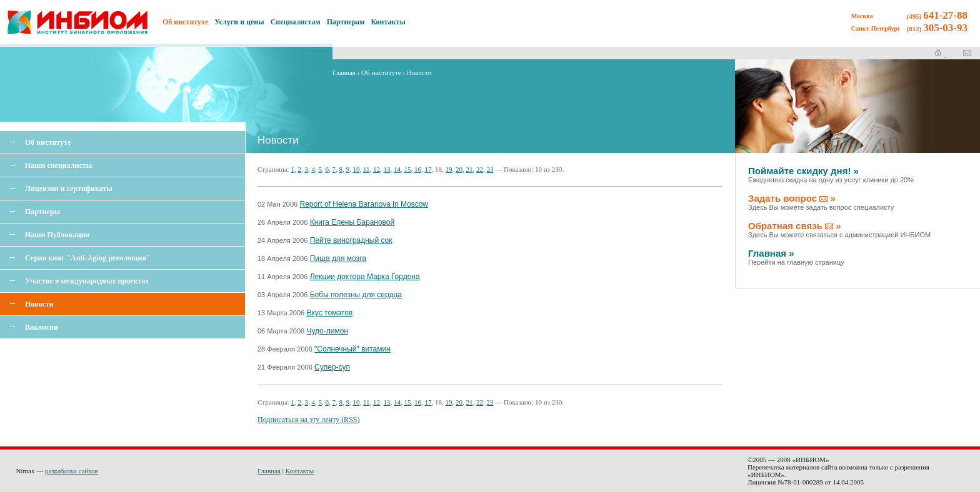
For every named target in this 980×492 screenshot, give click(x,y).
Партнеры (42, 212)
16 (418, 169)
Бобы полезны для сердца (356, 295)
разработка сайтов (72, 471)
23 (490, 169)
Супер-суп (332, 367)
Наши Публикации (57, 235)
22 (480, 169)
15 (407, 169)
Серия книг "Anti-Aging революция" (88, 258)
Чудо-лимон (327, 331)
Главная (344, 72)
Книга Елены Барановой (352, 222)
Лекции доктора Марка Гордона (365, 277)
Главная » (796, 257)
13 (387, 169)
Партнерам (346, 22)
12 (377, 169)
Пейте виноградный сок (351, 240)
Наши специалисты (58, 165)
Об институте (48, 142)
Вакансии (42, 327)
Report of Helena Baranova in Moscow (364, 204)
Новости (39, 304)
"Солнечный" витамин (352, 349)
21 (469, 169)
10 (356, 169)
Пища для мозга (338, 258)
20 (459, 169)
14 (397, 169)
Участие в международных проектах (87, 281)
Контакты (388, 22)
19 (448, 169)
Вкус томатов (329, 313)
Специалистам (296, 22)
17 (428, 169)
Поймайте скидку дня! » (831, 175)
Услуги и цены (239, 22)
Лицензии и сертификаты (69, 189)
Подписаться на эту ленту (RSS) (308, 420)
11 (367, 169)
